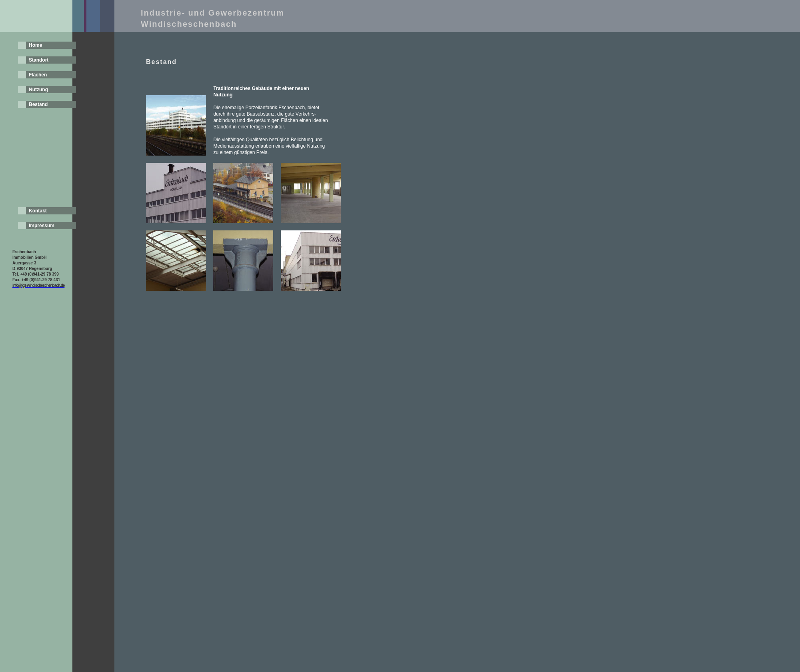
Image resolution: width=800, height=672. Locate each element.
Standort (39, 60)
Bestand (38, 104)
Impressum (42, 226)
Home (35, 45)
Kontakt (38, 211)
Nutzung (38, 90)
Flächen (38, 75)
